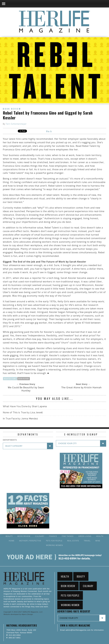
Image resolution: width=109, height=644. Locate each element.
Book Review (12, 109)
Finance (53, 536)
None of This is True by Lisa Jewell (23, 413)
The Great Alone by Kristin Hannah (81, 387)
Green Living (85, 536)
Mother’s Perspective (30, 541)
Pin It (49, 131)
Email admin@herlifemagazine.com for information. (82, 630)
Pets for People (54, 541)
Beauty (9, 536)
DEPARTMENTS (10, 440)
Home (12, 541)
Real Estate (73, 541)
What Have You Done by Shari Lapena (25, 406)
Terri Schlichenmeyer (16, 124)
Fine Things (68, 536)
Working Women (55, 545)
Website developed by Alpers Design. (18, 614)
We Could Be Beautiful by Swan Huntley (26, 389)
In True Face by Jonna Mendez (20, 419)
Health (100, 536)
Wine (98, 541)
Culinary (40, 536)
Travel (87, 541)
